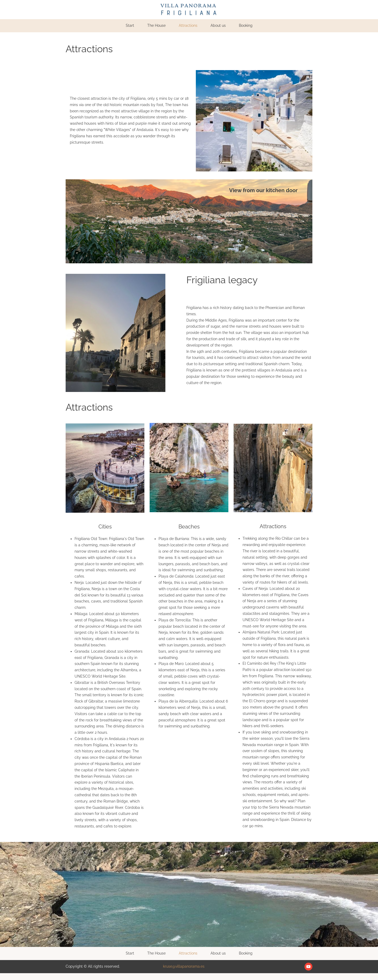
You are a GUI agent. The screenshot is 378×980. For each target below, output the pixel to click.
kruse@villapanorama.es (184, 966)
